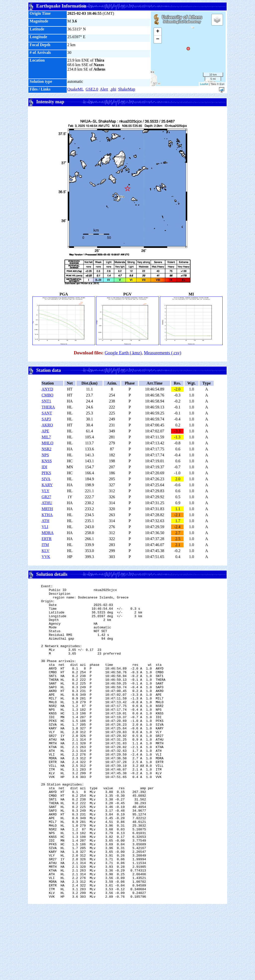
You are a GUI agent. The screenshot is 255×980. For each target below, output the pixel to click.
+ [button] (158, 32)
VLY (45, 491)
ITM (45, 545)
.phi (113, 89)
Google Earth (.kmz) (123, 353)
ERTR (47, 539)
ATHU (47, 503)
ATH (45, 521)
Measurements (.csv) (163, 353)
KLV (45, 551)
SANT (47, 413)
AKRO (47, 425)
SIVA (46, 479)
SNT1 (46, 401)
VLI (45, 527)
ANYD (47, 389)
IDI (44, 467)
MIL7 (46, 437)
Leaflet (204, 84)
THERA (48, 407)
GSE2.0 (92, 89)
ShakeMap (127, 89)
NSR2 (46, 449)
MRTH (47, 509)
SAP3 (46, 419)
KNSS (47, 461)
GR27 (46, 497)
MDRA (48, 533)
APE (45, 431)
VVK (46, 557)
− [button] (158, 39)
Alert (104, 89)
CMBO (47, 395)
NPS (45, 455)
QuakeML (76, 89)
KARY (47, 485)
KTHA (47, 515)
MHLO (47, 443)
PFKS (46, 473)
